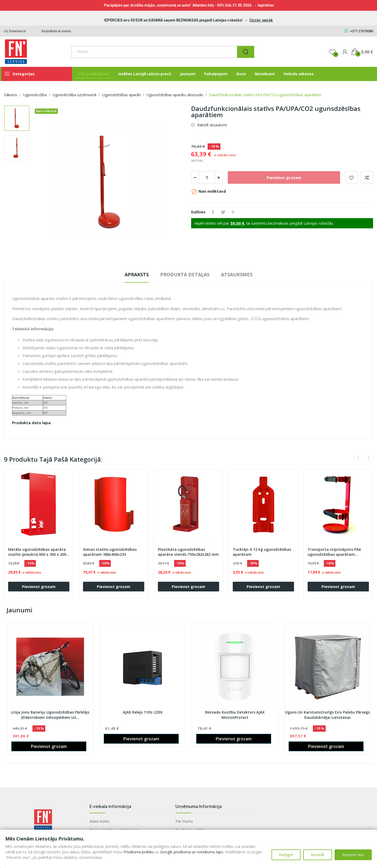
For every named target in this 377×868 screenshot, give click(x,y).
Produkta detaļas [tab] (185, 274)
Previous (358, 458)
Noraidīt (318, 855)
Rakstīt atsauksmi (212, 125)
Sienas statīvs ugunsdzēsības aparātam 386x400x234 (110, 552)
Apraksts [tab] (137, 274)
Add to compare (367, 177)
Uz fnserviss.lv (15, 31)
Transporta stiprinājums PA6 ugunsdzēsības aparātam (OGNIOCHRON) (334, 552)
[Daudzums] (207, 177)
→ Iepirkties (264, 5)
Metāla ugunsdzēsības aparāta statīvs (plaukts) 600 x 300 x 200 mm (37, 552)
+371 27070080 (359, 31)
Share (213, 212)
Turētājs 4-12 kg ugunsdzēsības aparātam (262, 552)
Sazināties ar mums (56, 31)
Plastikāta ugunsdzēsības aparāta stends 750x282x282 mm (188, 552)
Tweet (223, 212)
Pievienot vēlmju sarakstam (352, 177)
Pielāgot (286, 855)
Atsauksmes (237, 274)
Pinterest (233, 212)
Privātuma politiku (139, 852)
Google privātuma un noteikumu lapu (192, 852)
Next (369, 458)
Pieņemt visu (353, 855)
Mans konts (99, 821)
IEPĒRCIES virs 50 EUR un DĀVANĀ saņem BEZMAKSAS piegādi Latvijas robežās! (174, 20)
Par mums (184, 821)
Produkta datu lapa (31, 423)
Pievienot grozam (284, 177)
